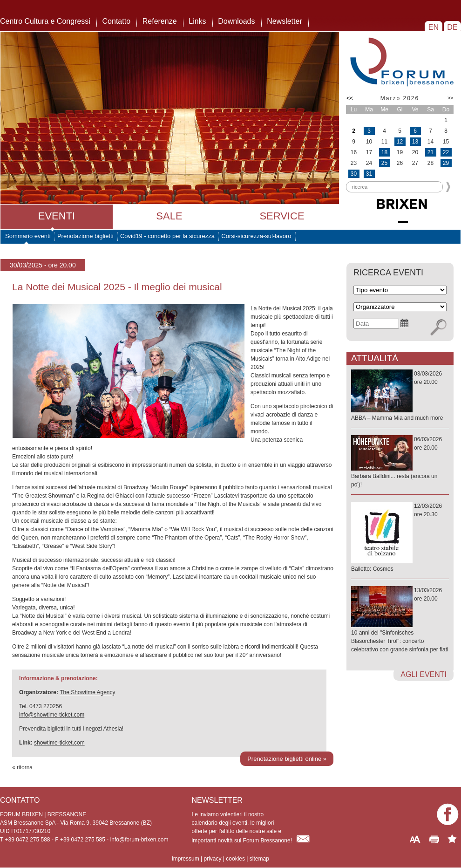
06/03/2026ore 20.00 (400, 462)
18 (384, 152)
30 (354, 174)
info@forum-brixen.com (139, 840)
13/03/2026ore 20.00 (400, 620)
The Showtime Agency (87, 692)
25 (384, 163)
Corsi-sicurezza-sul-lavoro (256, 236)
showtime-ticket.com (59, 743)
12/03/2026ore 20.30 (400, 538)
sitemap (259, 859)
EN (433, 27)
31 (369, 174)
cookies (235, 859)
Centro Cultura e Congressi (45, 21)
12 (400, 142)
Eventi (57, 216)
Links (197, 21)
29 (446, 163)
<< (350, 98)
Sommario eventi (28, 236)
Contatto (116, 21)
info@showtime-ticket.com (52, 715)
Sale (169, 216)
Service (282, 216)
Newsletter (285, 21)
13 (415, 142)
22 (446, 152)
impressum (186, 859)
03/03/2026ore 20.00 (400, 396)
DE (452, 27)
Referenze (160, 21)
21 (430, 152)
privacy (212, 859)
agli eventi (424, 674)
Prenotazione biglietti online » (287, 759)
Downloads (236, 21)
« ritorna (22, 767)
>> (450, 98)
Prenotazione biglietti (85, 236)
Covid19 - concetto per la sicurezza (167, 236)
